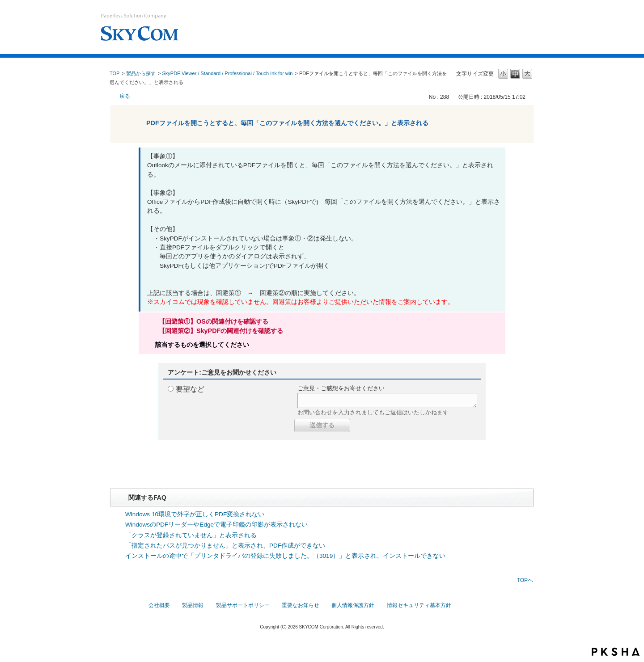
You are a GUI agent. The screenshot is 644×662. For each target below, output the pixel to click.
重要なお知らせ (301, 605)
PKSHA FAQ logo (616, 652)
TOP (114, 73)
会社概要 (159, 605)
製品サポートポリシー (243, 605)
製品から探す (141, 73)
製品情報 (193, 605)
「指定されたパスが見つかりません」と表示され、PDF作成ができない (225, 546)
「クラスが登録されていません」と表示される (191, 535)
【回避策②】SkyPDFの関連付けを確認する (221, 331)
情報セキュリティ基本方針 (419, 605)
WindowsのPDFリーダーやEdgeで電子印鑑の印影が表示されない (216, 525)
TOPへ (525, 580)
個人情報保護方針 (353, 605)
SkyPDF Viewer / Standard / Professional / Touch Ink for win (228, 73)
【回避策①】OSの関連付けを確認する (214, 321)
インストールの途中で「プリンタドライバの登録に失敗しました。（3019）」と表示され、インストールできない (285, 556)
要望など (190, 389)
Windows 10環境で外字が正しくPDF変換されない (195, 514)
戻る (125, 96)
